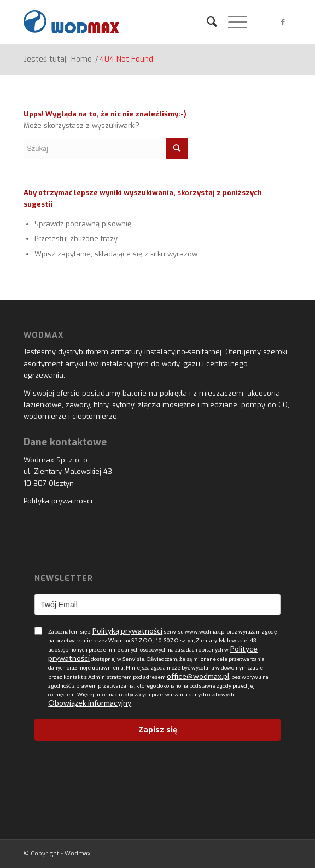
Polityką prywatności (127, 631)
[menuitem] (206, 22)
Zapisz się (158, 729)
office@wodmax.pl (198, 676)
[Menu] (232, 22)
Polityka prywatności (58, 501)
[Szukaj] (206, 22)
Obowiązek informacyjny (90, 703)
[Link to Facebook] (283, 22)
